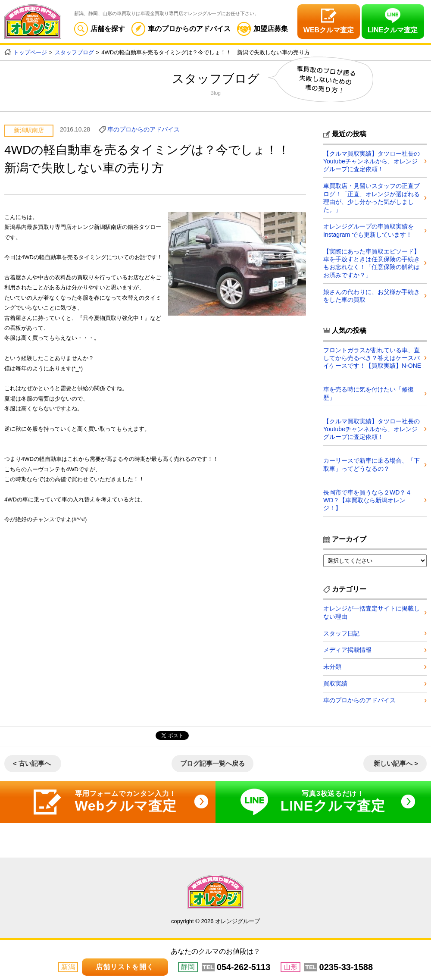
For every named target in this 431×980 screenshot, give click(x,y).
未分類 (332, 667)
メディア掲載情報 (347, 650)
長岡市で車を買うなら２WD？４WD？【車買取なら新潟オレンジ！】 (367, 500)
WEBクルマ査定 (329, 30)
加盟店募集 (262, 29)
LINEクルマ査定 (393, 30)
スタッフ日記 (341, 632)
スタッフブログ (74, 52)
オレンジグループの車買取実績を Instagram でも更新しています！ (369, 230)
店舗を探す (100, 29)
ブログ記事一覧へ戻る (212, 763)
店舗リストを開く (125, 967)
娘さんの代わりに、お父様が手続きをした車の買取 (372, 295)
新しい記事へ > (396, 763)
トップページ (30, 52)
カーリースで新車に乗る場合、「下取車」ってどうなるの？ (372, 464)
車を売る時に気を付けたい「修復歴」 (369, 393)
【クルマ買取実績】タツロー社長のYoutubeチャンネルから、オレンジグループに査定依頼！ (372, 161)
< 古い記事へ (32, 763)
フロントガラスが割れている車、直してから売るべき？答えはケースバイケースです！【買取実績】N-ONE (372, 357)
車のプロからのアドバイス (181, 29)
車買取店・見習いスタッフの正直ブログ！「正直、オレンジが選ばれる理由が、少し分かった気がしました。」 (372, 198)
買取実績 (335, 683)
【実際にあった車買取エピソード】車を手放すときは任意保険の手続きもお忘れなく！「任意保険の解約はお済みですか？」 (372, 263)
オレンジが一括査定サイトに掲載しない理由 (372, 612)
